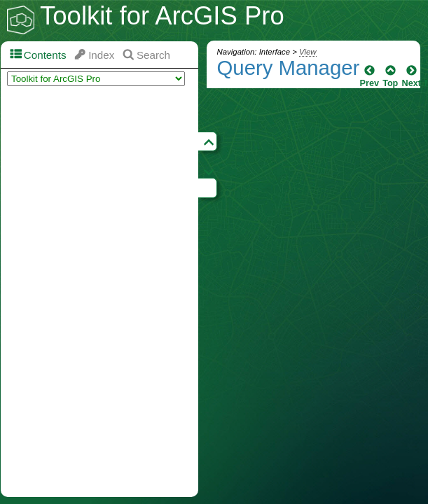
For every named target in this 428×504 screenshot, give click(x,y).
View (308, 52)
